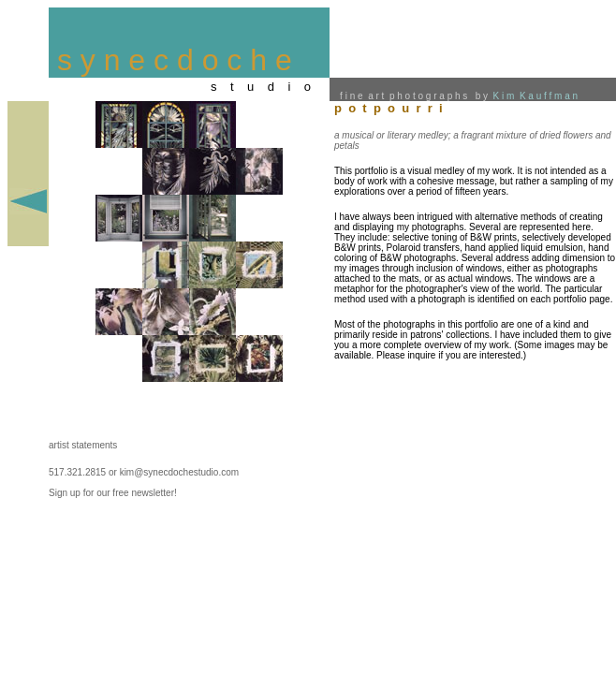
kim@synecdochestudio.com (179, 472)
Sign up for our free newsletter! (113, 493)
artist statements (83, 445)
